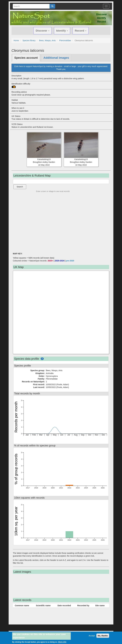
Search (20, 187)
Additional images (56, 58)
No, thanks (103, 636)
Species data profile (27, 359)
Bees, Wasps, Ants (47, 40)
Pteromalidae (65, 40)
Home (16, 40)
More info (62, 642)
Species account (26, 58)
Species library (29, 40)
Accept (92, 636)
